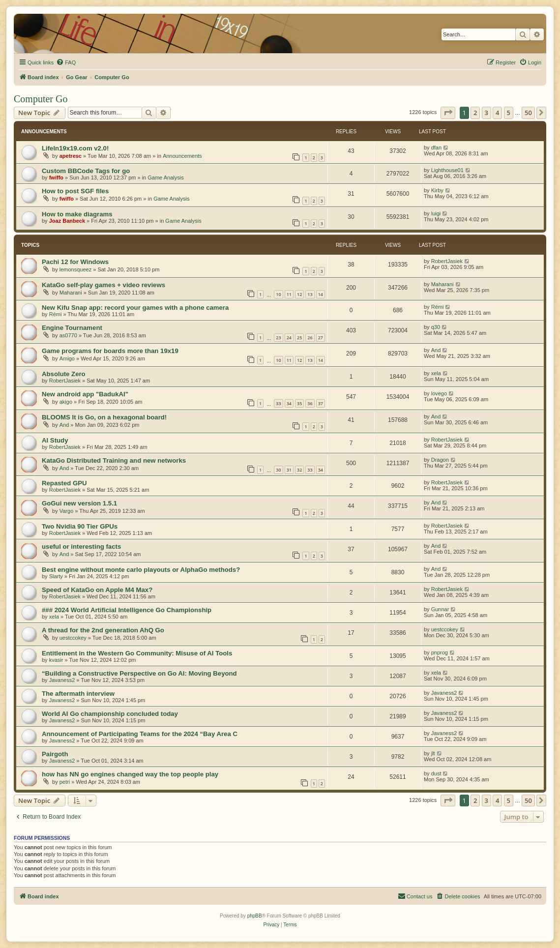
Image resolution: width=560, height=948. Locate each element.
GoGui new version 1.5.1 (79, 503)
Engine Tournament (72, 328)
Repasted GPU (64, 483)
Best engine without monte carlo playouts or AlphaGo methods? (141, 570)
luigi (436, 213)
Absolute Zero (64, 374)
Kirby (437, 190)
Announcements (182, 156)
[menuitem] (66, 62)
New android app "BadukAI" (85, 394)
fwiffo (56, 178)
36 (310, 403)
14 (321, 294)
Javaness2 (62, 680)
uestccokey (73, 638)
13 (310, 294)
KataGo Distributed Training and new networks (114, 460)
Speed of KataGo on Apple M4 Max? (97, 590)
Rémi (56, 314)
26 (310, 338)
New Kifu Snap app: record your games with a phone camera (135, 308)
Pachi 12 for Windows (75, 262)
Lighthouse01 (447, 170)
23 (278, 338)
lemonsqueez (75, 269)
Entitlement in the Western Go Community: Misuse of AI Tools (137, 653)
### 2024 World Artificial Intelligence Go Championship (127, 610)
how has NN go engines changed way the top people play (130, 774)
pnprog (440, 652)
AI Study (55, 440)
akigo (66, 402)
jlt (433, 753)
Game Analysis (165, 178)
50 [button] (528, 113)
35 (299, 403)
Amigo (67, 358)
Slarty (56, 576)
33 (278, 403)
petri (65, 782)
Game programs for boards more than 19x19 (110, 351)
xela (436, 373)
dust (436, 773)
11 (289, 294)
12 (299, 294)
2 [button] (475, 113)
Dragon (440, 460)
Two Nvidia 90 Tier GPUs (80, 526)
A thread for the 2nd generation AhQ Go (103, 630)
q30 (436, 327)
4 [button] (497, 113)
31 (289, 470)
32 (299, 470)
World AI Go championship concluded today (110, 714)
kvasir (56, 660)
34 (289, 403)
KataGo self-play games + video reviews (103, 285)
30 (278, 470)
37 (321, 403)
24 (289, 338)
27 (321, 338)
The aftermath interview (78, 694)
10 (278, 294)
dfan (436, 148)
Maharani (71, 293)
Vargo (67, 511)
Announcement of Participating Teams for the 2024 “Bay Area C (140, 734)
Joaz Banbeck (67, 221)
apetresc (71, 156)
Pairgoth (55, 754)
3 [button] (486, 113)
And (436, 350)
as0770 (68, 335)
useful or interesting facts (81, 547)
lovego (439, 393)
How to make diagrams (77, 214)
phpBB (255, 916)
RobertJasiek (447, 261)
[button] (448, 113)
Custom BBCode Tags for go (86, 171)
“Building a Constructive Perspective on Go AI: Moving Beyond (139, 673)
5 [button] (509, 113)
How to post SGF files (75, 191)
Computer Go (41, 99)
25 (299, 338)
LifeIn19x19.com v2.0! (75, 148)
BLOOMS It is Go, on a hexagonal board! (104, 417)
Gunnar (440, 609)
